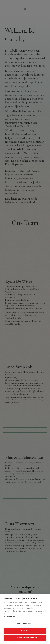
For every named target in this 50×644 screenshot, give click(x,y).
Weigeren (25, 631)
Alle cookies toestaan (25, 638)
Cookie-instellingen (25, 624)
